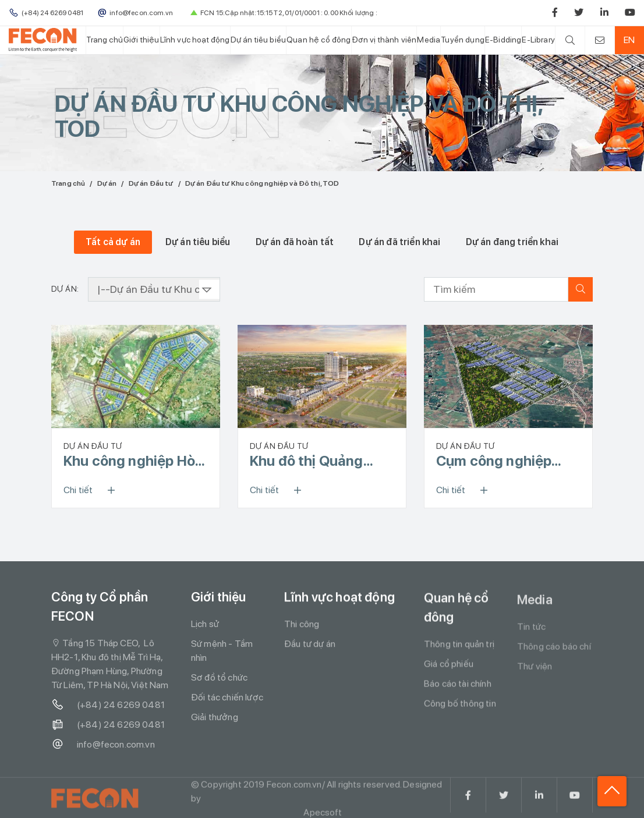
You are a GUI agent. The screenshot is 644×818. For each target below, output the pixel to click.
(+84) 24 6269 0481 (108, 705)
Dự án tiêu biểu (258, 40)
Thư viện (535, 670)
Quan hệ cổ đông (319, 40)
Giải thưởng (215, 717)
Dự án (107, 183)
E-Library (538, 40)
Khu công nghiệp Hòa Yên (133, 461)
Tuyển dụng (463, 40)
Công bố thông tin (460, 705)
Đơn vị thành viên (384, 40)
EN (629, 40)
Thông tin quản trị (459, 646)
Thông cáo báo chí (554, 650)
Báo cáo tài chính (458, 686)
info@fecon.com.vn (103, 745)
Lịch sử (205, 624)
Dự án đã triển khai (399, 242)
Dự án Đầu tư (151, 183)
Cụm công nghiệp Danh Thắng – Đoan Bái (500, 461)
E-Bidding (503, 40)
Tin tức (531, 630)
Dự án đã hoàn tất (295, 242)
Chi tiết (93, 490)
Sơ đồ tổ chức (219, 677)
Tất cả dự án (113, 242)
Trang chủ (104, 40)
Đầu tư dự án (310, 644)
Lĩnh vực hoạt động (195, 40)
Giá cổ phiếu (449, 666)
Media (429, 40)
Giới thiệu (141, 40)
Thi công (302, 624)
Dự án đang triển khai (512, 242)
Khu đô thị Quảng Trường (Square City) (320, 461)
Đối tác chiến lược (227, 697)
